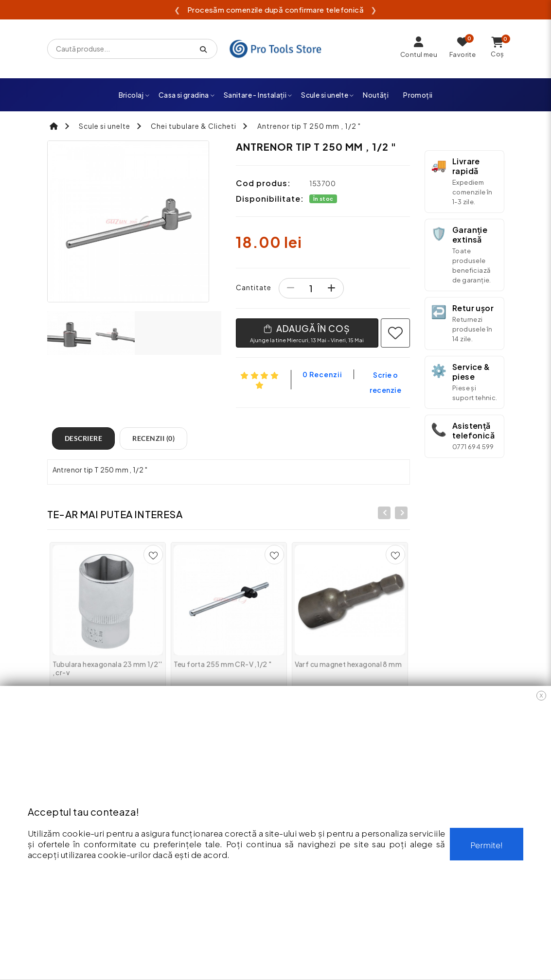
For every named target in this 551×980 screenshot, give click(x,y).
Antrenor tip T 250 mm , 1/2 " (309, 126)
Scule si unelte (328, 95)
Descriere (84, 438)
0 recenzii (322, 374)
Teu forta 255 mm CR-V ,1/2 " (223, 664)
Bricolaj (134, 95)
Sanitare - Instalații (258, 95)
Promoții (418, 95)
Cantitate (254, 287)
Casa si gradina (187, 95)
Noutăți (376, 95)
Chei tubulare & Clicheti (194, 126)
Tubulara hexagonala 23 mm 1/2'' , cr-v (107, 668)
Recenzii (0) (153, 438)
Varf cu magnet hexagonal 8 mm (348, 664)
